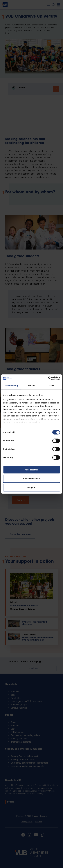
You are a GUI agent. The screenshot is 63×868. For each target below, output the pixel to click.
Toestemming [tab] (11, 386)
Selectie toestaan (31, 479)
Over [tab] (52, 386)
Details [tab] (32, 386)
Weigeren (31, 487)
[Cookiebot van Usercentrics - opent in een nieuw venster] (48, 378)
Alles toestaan (32, 470)
